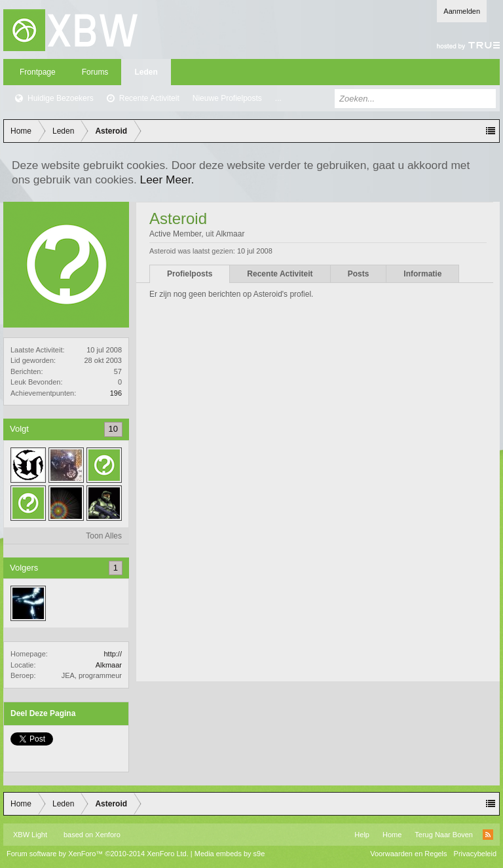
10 (113, 429)
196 (116, 393)
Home (392, 835)
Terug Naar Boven (444, 835)
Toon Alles (104, 536)
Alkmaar (109, 665)
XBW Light (30, 835)
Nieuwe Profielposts (227, 98)
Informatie (422, 274)
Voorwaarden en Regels (408, 854)
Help (362, 835)
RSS (488, 835)
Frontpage (38, 72)
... (278, 98)
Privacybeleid (475, 854)
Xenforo (108, 835)
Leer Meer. (167, 179)
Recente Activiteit (149, 98)
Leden (146, 72)
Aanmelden (462, 11)
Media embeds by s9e (230, 854)
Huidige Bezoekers (61, 98)
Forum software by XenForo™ (98, 854)
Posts (359, 274)
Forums (95, 72)
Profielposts (190, 274)
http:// (113, 654)
